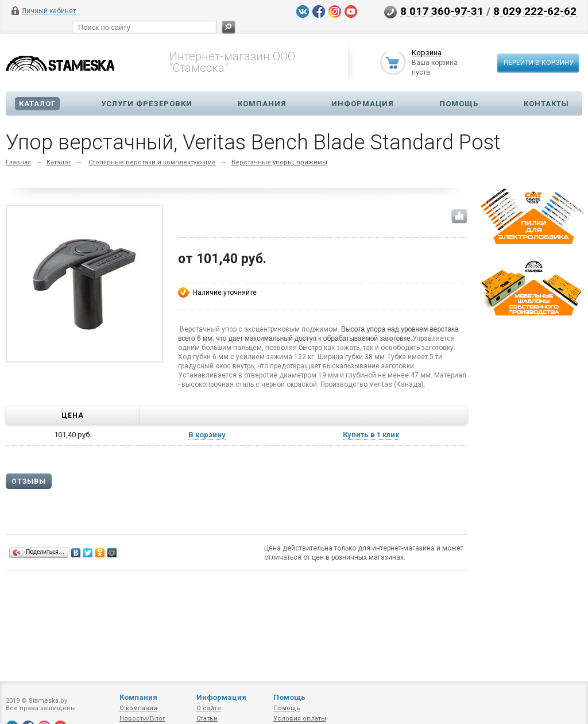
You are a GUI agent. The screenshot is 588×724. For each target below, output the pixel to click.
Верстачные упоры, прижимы (279, 162)
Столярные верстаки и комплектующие (152, 162)
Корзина (427, 53)
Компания (262, 104)
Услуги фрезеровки (147, 104)
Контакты (546, 104)
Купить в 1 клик (371, 435)
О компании (138, 708)
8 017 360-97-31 (442, 11)
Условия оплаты (300, 719)
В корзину (207, 435)
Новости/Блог (142, 719)
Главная (18, 162)
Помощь (459, 104)
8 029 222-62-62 (535, 11)
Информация (363, 104)
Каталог (37, 104)
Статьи (207, 719)
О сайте (209, 708)
